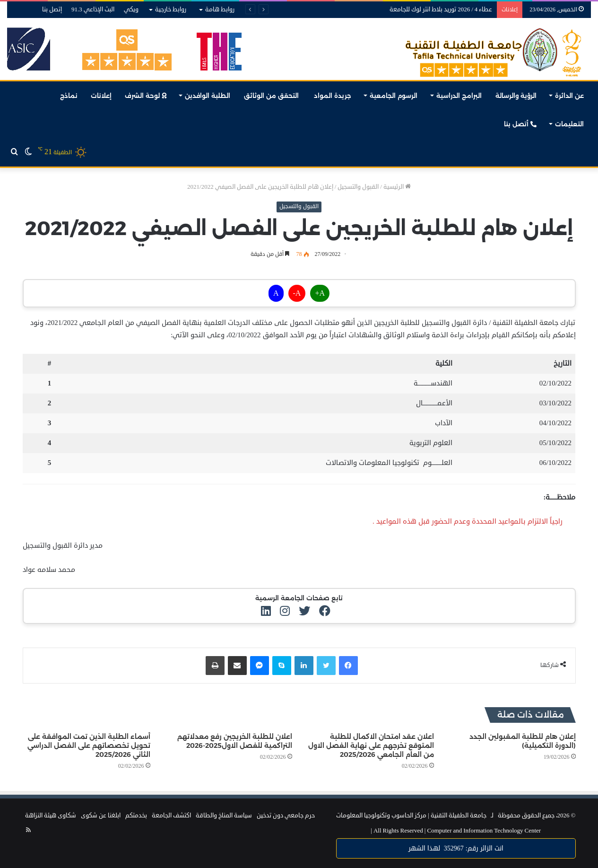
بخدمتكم (136, 815)
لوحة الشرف (146, 96)
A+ (320, 293)
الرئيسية (397, 187)
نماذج (69, 96)
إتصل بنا (52, 9)
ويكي (131, 9)
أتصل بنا (520, 124)
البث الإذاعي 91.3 (93, 9)
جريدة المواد (333, 96)
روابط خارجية (171, 9)
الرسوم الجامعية (394, 96)
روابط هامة (220, 9)
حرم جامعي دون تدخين (286, 815)
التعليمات (569, 124)
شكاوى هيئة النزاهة (51, 815)
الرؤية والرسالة (516, 96)
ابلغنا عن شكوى (101, 815)
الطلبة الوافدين (208, 96)
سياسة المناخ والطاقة (224, 815)
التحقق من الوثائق (272, 96)
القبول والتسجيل (358, 187)
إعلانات (101, 96)
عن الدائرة (569, 96)
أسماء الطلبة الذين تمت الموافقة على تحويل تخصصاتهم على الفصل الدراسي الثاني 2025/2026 (89, 745)
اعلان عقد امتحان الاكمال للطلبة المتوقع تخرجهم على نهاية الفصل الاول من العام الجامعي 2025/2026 (371, 745)
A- (297, 293)
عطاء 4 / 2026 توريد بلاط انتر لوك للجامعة (441, 9)
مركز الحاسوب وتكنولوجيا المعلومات (381, 815)
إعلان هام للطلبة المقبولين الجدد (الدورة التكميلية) (523, 741)
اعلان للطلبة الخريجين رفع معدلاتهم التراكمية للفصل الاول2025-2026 (235, 741)
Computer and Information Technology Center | (456, 831)
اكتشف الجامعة (171, 815)
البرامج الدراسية (459, 96)
